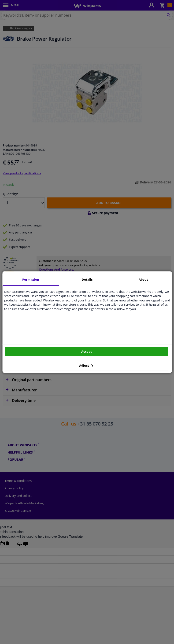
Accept (87, 351)
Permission (31, 279)
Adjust (86, 365)
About (143, 279)
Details (87, 279)
